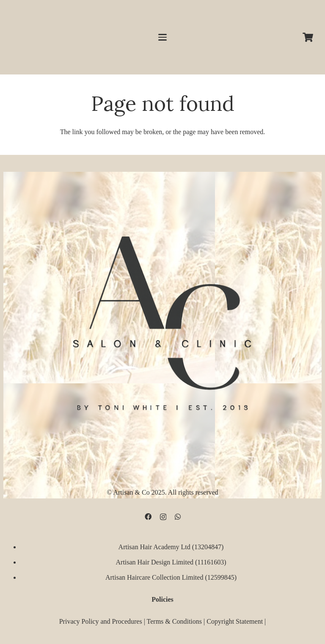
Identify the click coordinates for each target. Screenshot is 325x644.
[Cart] (308, 37)
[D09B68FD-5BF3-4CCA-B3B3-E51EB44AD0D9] (162, 319)
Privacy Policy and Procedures (101, 621)
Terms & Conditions (174, 621)
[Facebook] (148, 517)
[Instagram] (163, 517)
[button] (162, 37)
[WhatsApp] (178, 517)
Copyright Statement (235, 621)
